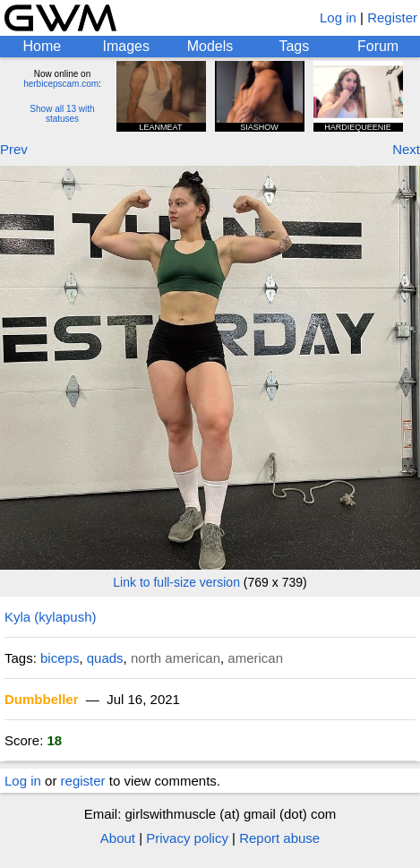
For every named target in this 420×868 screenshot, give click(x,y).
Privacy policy (187, 838)
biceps (60, 658)
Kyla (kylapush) (51, 617)
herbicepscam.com (61, 84)
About (118, 838)
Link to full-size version (176, 582)
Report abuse (279, 838)
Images (125, 46)
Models (210, 46)
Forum (378, 46)
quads (105, 658)
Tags (294, 46)
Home (43, 46)
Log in (338, 17)
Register (392, 17)
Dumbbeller (42, 699)
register (83, 781)
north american (176, 658)
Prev (14, 149)
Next (406, 149)
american (255, 658)
